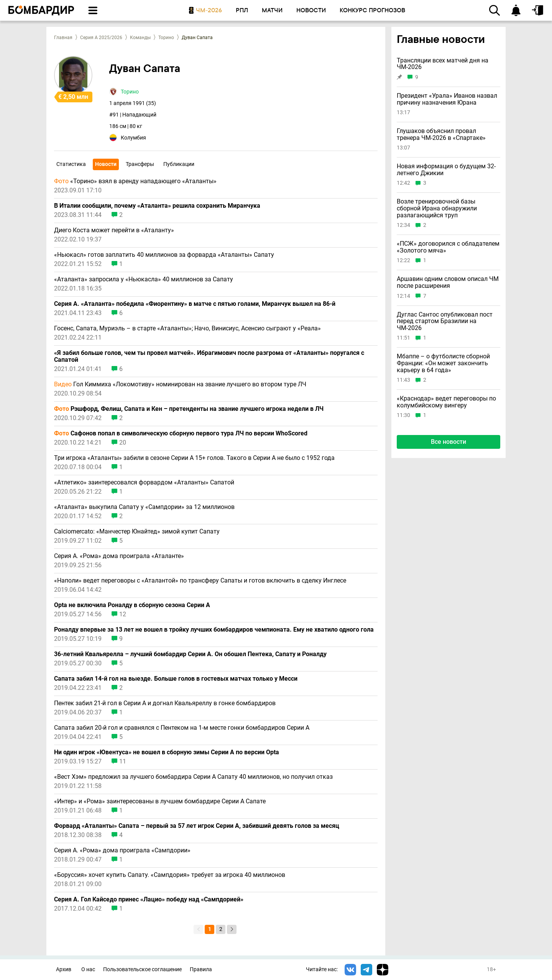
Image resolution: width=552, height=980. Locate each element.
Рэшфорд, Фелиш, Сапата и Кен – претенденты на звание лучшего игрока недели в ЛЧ (189, 409)
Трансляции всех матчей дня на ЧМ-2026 (443, 64)
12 (123, 614)
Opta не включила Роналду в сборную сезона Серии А (132, 605)
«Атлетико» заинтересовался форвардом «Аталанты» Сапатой (144, 483)
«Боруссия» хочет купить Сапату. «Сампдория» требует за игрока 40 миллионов (170, 875)
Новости (106, 164)
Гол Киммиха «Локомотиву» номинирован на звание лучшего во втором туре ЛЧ (180, 384)
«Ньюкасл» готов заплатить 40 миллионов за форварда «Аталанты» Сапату (164, 255)
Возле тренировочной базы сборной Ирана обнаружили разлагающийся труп (437, 208)
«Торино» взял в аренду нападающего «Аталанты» (135, 181)
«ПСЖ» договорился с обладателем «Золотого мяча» (448, 247)
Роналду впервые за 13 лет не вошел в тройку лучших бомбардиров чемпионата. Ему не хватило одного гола (214, 630)
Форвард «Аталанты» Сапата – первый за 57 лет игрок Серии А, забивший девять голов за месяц (197, 826)
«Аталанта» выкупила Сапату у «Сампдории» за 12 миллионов (144, 507)
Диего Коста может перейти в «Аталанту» (114, 230)
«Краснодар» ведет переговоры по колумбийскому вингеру (446, 402)
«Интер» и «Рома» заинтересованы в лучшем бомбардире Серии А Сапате (160, 801)
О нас (88, 969)
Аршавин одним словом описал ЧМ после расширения (448, 282)
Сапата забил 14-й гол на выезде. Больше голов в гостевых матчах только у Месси (176, 679)
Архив (64, 969)
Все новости (449, 442)
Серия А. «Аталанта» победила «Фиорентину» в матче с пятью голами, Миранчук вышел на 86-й (195, 304)
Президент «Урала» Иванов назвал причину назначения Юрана (447, 99)
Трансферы (140, 164)
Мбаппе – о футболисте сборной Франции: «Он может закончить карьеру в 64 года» (443, 363)
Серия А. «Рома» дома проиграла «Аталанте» (119, 556)
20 (123, 443)
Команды (140, 38)
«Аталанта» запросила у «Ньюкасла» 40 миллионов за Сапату (144, 279)
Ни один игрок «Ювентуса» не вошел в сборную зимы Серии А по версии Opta (167, 752)
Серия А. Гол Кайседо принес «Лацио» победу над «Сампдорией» (149, 900)
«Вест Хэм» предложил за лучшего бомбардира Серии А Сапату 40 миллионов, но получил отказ (193, 777)
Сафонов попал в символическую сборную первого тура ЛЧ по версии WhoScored (181, 433)
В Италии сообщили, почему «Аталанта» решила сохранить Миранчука (157, 206)
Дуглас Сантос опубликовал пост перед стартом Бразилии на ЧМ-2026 (445, 321)
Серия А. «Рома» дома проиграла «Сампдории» (122, 850)
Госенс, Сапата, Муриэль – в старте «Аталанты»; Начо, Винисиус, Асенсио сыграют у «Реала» (187, 328)
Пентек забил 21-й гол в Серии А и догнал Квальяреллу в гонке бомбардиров (165, 703)
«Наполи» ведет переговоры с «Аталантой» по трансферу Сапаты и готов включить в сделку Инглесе (200, 581)
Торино (166, 38)
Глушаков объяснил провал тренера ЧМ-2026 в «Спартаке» (441, 134)
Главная (63, 38)
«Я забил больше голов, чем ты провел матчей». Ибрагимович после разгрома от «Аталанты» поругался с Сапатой (209, 356)
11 (123, 762)
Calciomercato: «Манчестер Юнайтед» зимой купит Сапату (137, 532)
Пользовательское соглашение (142, 969)
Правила (201, 969)
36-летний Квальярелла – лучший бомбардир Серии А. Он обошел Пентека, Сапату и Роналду (190, 654)
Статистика (71, 164)
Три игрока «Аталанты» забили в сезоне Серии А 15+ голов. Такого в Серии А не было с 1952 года (194, 458)
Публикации (179, 164)
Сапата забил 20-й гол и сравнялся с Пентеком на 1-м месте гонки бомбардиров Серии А (182, 728)
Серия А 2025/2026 (101, 38)
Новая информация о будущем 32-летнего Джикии (446, 170)
